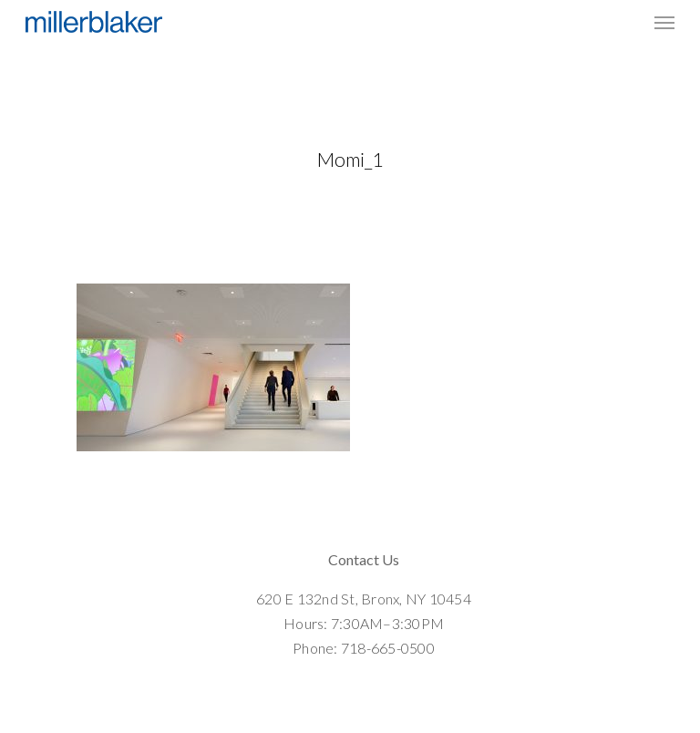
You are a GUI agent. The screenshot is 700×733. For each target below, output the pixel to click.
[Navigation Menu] (664, 22)
